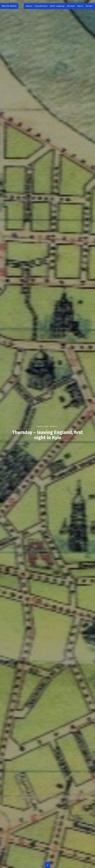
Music (81, 6)
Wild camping (57, 6)
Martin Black (9, 6)
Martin (55, 426)
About (29, 6)
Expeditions (41, 6)
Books (89, 6)
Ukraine (71, 6)
